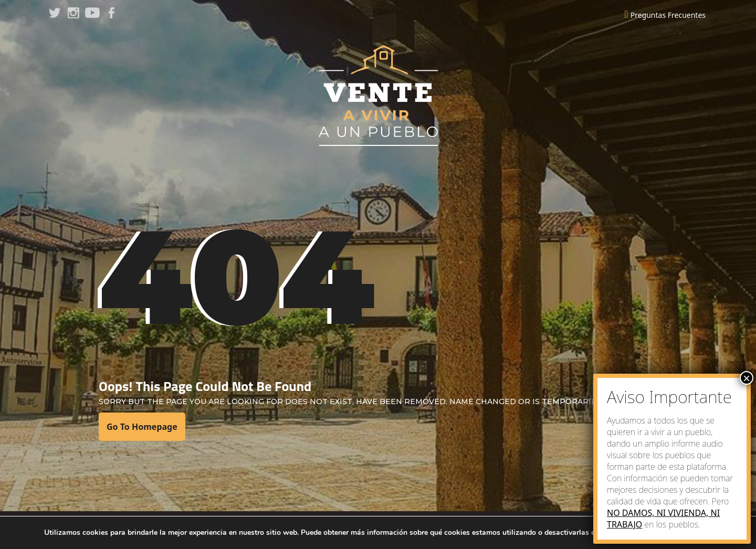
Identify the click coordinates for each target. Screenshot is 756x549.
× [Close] (747, 378)
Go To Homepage (142, 427)
